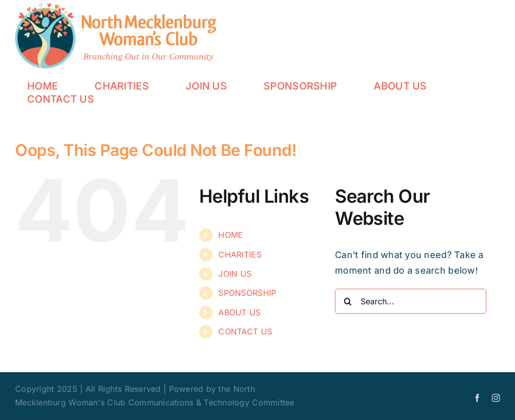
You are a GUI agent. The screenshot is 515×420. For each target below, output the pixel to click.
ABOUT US (239, 312)
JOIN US (235, 274)
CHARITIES (240, 255)
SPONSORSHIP (247, 293)
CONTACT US (245, 331)
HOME (231, 235)
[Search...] (411, 301)
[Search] (348, 301)
